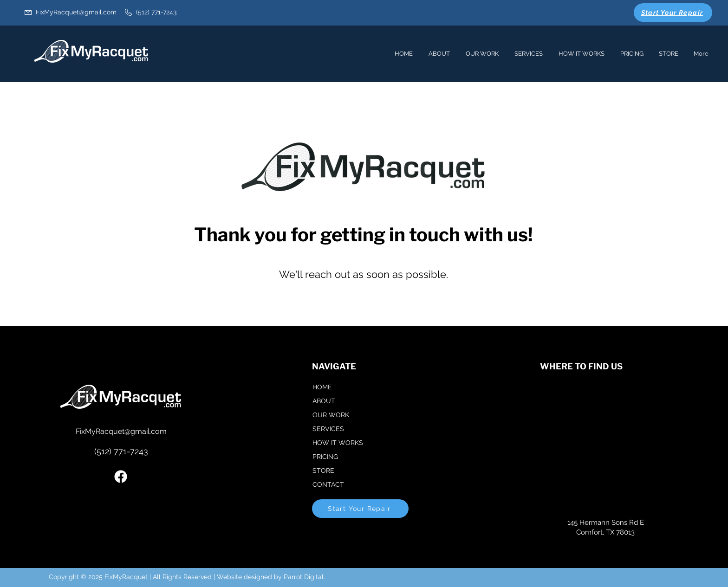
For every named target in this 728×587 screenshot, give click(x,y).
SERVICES (328, 429)
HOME (322, 387)
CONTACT (328, 484)
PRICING (325, 457)
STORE (323, 471)
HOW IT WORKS (338, 443)
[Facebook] (121, 477)
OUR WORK (331, 415)
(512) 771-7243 (121, 451)
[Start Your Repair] (673, 13)
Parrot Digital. (304, 577)
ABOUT (324, 401)
